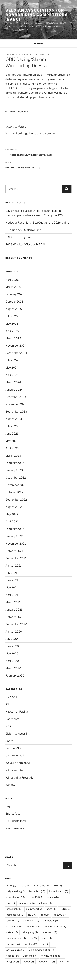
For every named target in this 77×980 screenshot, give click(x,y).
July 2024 (12, 360)
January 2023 (14, 470)
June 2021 (12, 580)
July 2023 (12, 426)
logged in (27, 133)
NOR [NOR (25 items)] (65, 909)
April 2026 (12, 280)
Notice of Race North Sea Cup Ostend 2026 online (37, 223)
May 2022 (12, 514)
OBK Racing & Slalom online (23, 230)
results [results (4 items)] (46, 938)
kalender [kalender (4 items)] (45, 903)
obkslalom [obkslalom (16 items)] (51, 921)
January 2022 (14, 536)
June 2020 (12, 646)
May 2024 (12, 368)
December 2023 (16, 397)
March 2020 (13, 668)
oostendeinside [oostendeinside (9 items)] (56, 927)
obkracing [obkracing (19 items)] (31, 921)
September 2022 (16, 500)
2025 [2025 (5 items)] (25, 886)
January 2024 (14, 390)
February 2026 (15, 294)
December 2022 (16, 478)
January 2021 (14, 610)
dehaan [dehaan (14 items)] (53, 897)
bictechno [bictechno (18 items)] (37, 891)
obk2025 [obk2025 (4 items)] (60, 915)
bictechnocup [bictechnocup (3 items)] (59, 891)
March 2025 (13, 338)
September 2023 (16, 412)
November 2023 (16, 404)
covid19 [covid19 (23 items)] (36, 897)
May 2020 (12, 654)
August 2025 (14, 309)
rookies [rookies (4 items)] (31, 944)
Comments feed (16, 821)
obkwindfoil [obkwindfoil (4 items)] (15, 927)
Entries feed (13, 814)
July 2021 (11, 573)
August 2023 (14, 419)
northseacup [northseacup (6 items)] (15, 915)
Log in (9, 806)
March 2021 (13, 602)
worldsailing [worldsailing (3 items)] (46, 962)
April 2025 (12, 331)
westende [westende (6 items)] (30, 956)
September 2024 (16, 353)
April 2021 (12, 595)
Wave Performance (18, 763)
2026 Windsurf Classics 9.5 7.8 (25, 244)
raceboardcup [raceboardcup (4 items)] (16, 938)
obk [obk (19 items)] (45, 915)
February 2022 (15, 529)
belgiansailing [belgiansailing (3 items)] (16, 891)
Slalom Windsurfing (18, 734)
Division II (11, 697)
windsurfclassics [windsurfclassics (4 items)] (52, 956)
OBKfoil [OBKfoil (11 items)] (13, 921)
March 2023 (13, 456)
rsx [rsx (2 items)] (44, 944)
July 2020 (12, 639)
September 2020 (16, 624)
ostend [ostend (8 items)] (12, 932)
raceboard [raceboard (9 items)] (49, 932)
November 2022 (16, 485)
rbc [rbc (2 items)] (33, 938)
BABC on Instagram (18, 237)
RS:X (8, 726)
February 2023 (15, 463)
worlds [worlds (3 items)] (28, 962)
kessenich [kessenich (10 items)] (14, 909)
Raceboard (12, 719)
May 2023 (12, 441)
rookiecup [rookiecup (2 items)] (14, 944)
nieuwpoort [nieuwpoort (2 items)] (34, 909)
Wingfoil (11, 785)
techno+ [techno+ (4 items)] (13, 956)
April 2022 (12, 522)
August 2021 (13, 566)
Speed (9, 741)
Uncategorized (19, 112)
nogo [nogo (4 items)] (51, 909)
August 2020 (14, 632)
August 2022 (14, 507)
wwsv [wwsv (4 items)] (64, 962)
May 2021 (12, 588)
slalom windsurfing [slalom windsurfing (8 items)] (42, 950)
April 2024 (12, 375)
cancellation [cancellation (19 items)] (16, 897)
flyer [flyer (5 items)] (11, 903)
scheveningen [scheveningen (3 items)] (16, 950)
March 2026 (13, 287)
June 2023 (12, 434)
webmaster (43, 54)
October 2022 (14, 492)
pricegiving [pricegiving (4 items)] (30, 932)
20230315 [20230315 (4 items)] (41, 886)
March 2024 (13, 382)
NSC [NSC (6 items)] (32, 915)
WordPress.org (15, 828)
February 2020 (15, 676)
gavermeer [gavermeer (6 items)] (27, 903)
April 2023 (12, 448)
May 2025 (12, 324)
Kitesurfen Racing (17, 712)
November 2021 (16, 544)
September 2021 (16, 558)
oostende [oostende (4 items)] (34, 927)
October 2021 (14, 551)
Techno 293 (13, 748)
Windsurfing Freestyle (19, 778)
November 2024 (16, 346)
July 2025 (12, 316)
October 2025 (14, 302)
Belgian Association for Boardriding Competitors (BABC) (37, 15)
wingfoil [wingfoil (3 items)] (13, 962)
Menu (38, 43)
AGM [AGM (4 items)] (57, 886)
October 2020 (14, 617)
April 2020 (12, 661)
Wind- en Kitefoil (16, 770)
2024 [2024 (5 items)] (11, 886)
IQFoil (9, 704)
